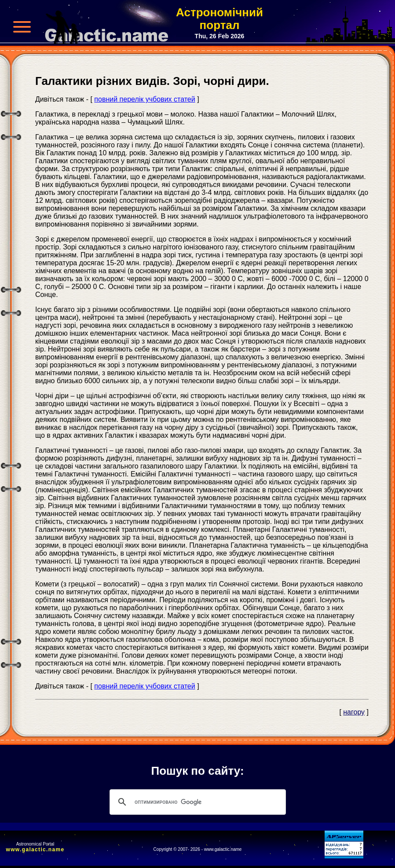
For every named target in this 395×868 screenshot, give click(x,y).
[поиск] (196, 802)
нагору (354, 712)
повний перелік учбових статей (144, 99)
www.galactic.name (35, 850)
